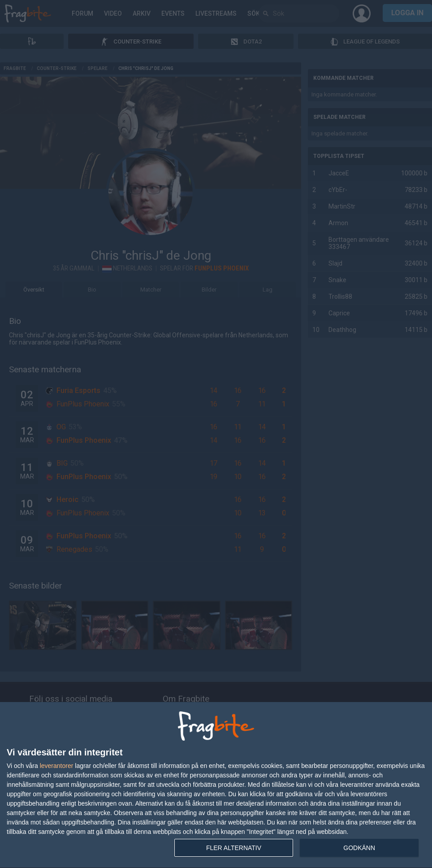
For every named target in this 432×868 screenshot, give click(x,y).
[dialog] (216, 785)
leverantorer (57, 766)
